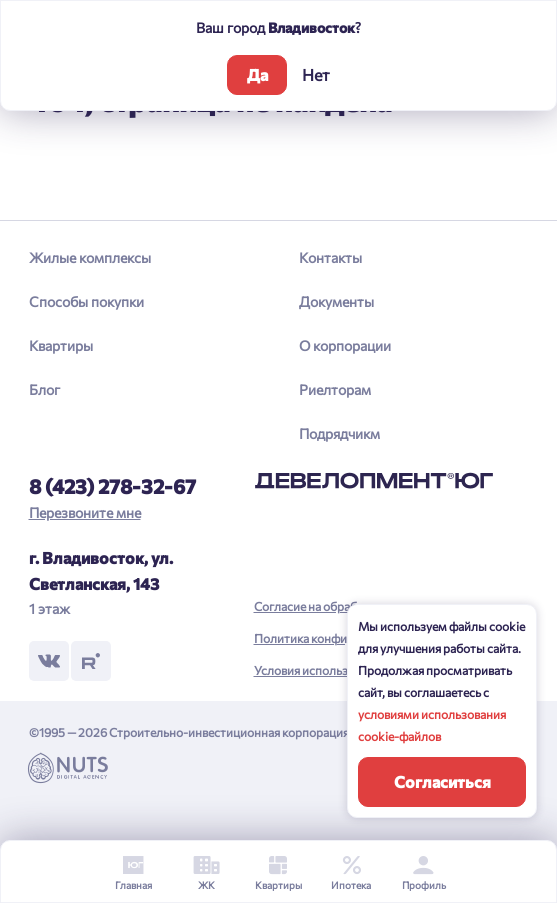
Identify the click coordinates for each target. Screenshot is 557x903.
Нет (316, 74)
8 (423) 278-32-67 (112, 486)
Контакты (330, 257)
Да (257, 74)
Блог (44, 389)
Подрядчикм (339, 433)
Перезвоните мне (85, 512)
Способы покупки (86, 301)
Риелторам (335, 389)
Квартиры (61, 345)
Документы (336, 301)
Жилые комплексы (90, 257)
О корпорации (345, 345)
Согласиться (442, 781)
